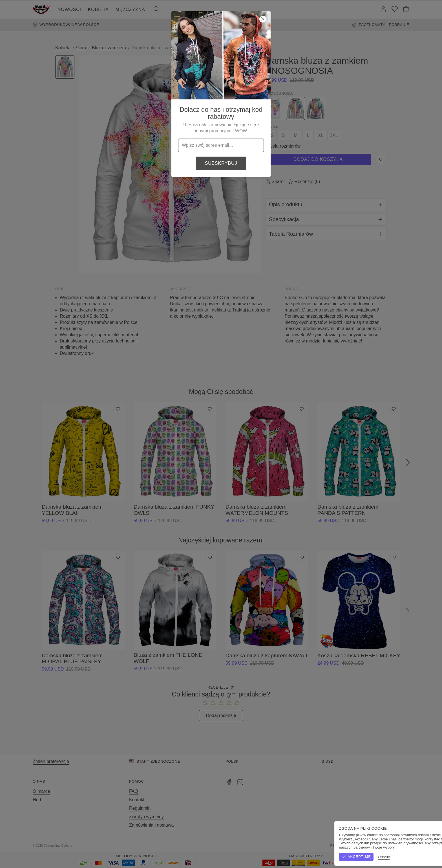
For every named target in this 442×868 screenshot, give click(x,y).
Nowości (69, 9)
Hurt (37, 800)
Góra (81, 48)
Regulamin (140, 808)
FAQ (134, 791)
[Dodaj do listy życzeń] (118, 409)
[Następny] (408, 463)
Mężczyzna (130, 9)
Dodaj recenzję (221, 715)
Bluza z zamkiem (109, 48)
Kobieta (98, 9)
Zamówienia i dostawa (151, 825)
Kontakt (137, 800)
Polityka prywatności (388, 845)
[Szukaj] (156, 10)
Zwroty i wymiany (146, 817)
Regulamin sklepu (347, 845)
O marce (41, 791)
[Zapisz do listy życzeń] (381, 159)
